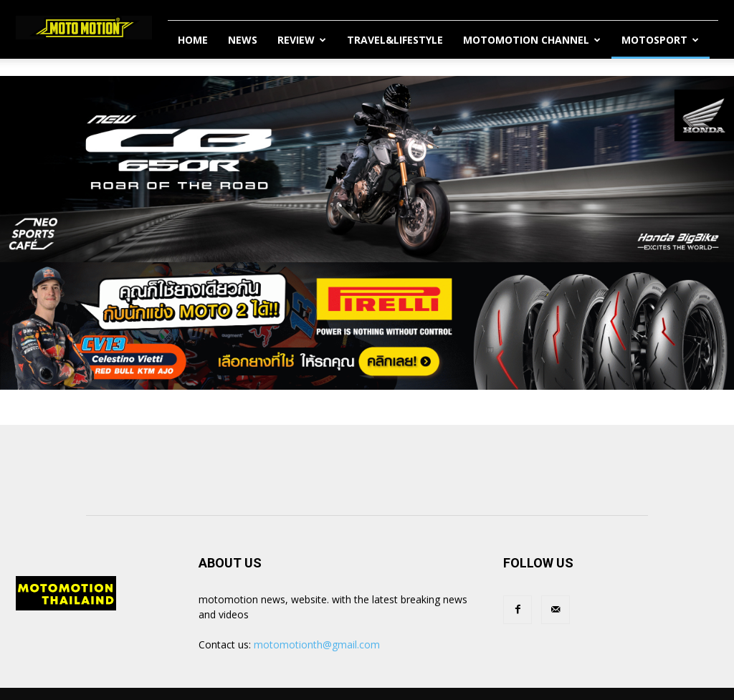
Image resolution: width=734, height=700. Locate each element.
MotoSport (660, 40)
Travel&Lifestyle (395, 40)
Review (302, 40)
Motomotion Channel (532, 40)
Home (193, 40)
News (243, 40)
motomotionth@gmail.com (317, 644)
